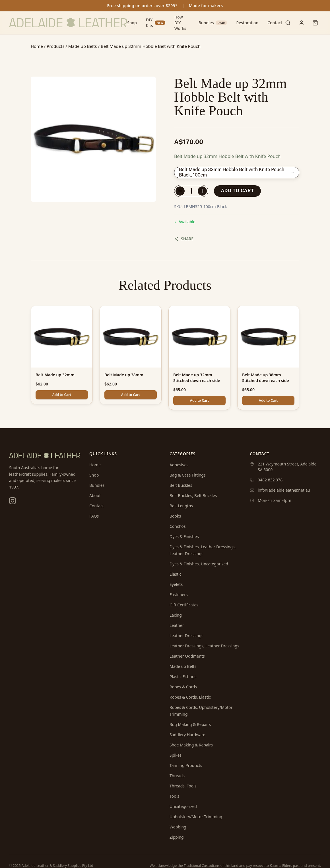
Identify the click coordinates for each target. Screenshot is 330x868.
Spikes (176, 755)
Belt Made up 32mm (55, 375)
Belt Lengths (181, 506)
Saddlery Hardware (187, 735)
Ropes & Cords (183, 687)
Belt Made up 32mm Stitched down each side (197, 378)
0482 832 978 (270, 480)
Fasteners (179, 595)
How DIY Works (180, 23)
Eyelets (176, 584)
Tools (174, 796)
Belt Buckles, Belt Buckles (193, 495)
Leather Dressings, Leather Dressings (204, 646)
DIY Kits (156, 23)
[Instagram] (13, 501)
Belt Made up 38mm (124, 375)
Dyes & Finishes (184, 536)
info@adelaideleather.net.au (284, 490)
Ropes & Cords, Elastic (190, 697)
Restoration (247, 23)
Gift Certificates (184, 605)
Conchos (178, 526)
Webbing (178, 827)
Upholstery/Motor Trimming (196, 817)
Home (37, 46)
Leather (177, 625)
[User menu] (302, 23)
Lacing (176, 615)
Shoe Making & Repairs (191, 745)
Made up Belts (83, 46)
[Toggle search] (288, 23)
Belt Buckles (181, 485)
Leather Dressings (186, 636)
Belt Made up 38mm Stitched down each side (266, 378)
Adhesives (179, 465)
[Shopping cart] (315, 23)
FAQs (94, 516)
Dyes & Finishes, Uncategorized (199, 564)
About (95, 495)
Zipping (177, 837)
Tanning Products (186, 765)
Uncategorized (183, 806)
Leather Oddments (187, 656)
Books (175, 516)
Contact (275, 23)
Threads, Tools (183, 786)
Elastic (175, 574)
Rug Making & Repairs (190, 724)
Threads (177, 776)
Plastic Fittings (183, 677)
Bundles (213, 23)
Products (55, 46)
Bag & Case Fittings (188, 475)
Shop (132, 23)
